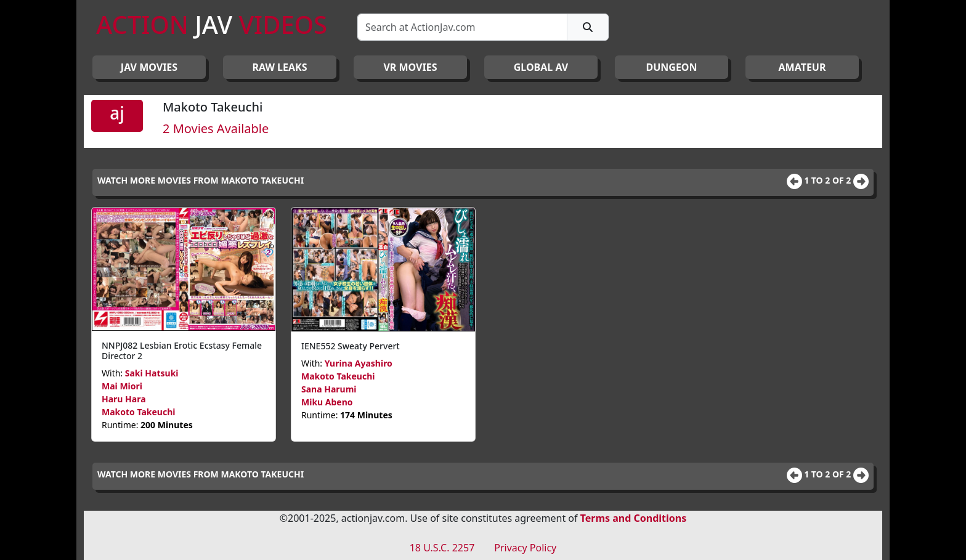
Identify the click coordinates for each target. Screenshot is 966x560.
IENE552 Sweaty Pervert (351, 346)
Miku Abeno (327, 402)
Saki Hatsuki (152, 373)
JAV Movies (149, 67)
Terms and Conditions (634, 518)
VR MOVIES (410, 67)
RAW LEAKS (280, 67)
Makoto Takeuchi (138, 412)
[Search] (462, 27)
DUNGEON (671, 67)
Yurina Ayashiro (359, 363)
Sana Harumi (329, 389)
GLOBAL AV (541, 67)
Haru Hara (124, 399)
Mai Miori (122, 386)
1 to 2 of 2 (829, 180)
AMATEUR (802, 67)
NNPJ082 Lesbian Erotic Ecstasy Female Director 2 (182, 351)
